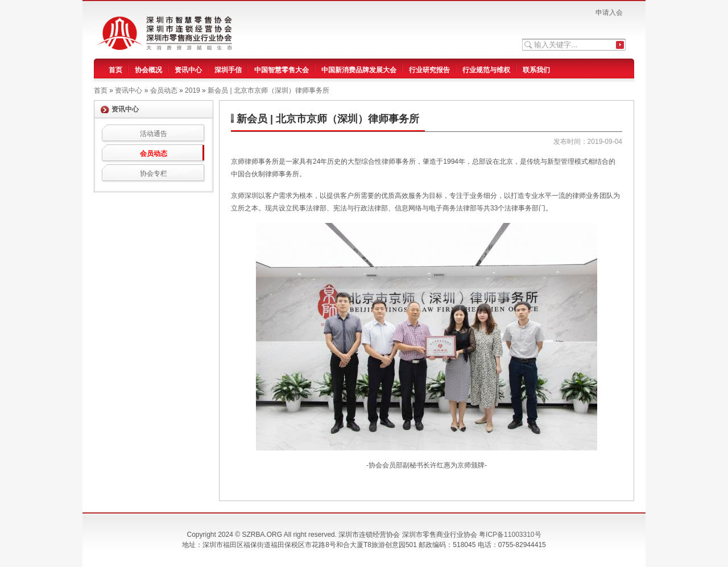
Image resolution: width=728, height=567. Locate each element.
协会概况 (148, 70)
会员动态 (154, 154)
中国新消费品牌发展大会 (359, 70)
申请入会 (609, 13)
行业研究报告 (429, 70)
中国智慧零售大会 (282, 70)
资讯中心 (188, 70)
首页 (115, 70)
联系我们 (536, 70)
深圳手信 (228, 70)
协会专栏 (154, 173)
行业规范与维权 (486, 70)
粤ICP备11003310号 (510, 535)
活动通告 (154, 134)
